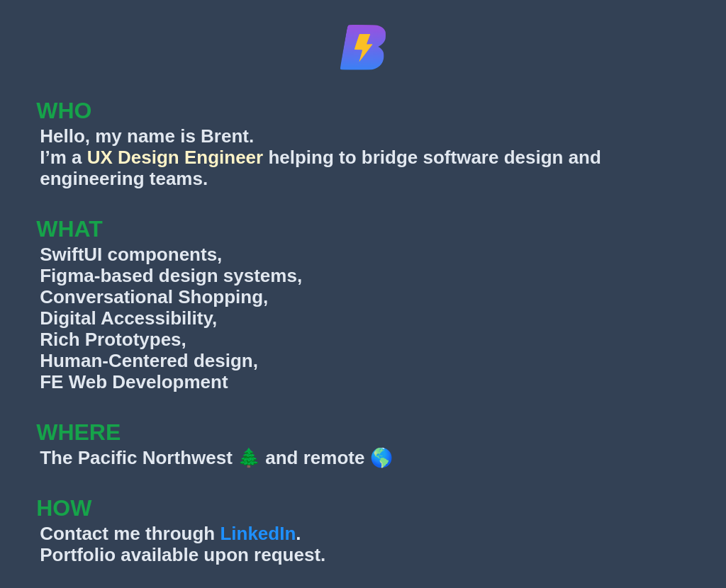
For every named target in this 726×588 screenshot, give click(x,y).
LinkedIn (258, 533)
